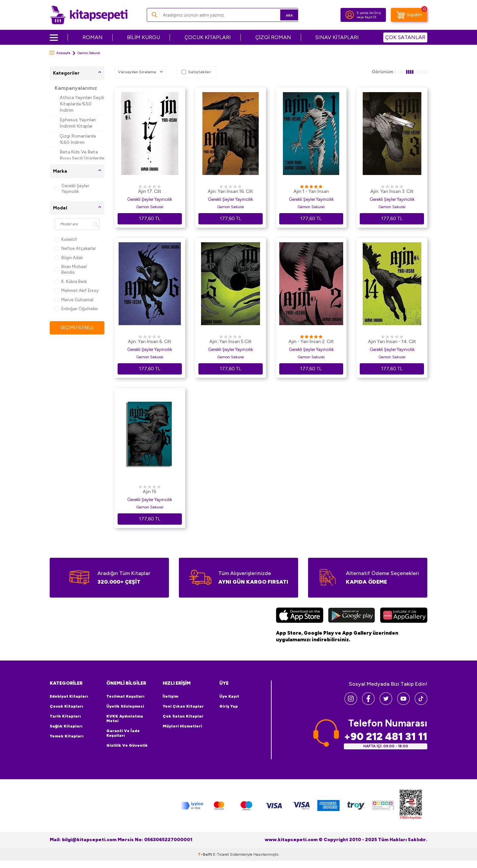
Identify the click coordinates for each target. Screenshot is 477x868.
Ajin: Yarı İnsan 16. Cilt (230, 191)
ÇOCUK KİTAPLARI (208, 37)
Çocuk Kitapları (66, 706)
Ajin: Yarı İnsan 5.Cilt (231, 342)
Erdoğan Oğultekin (76, 309)
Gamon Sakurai (150, 207)
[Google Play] (352, 616)
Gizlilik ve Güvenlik (127, 745)
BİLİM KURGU (143, 37)
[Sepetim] (409, 15)
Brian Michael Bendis (71, 269)
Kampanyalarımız (76, 88)
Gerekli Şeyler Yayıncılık (72, 189)
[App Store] (300, 616)
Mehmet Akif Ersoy (77, 290)
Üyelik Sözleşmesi (125, 706)
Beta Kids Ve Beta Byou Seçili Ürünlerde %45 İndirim (82, 158)
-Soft (205, 854)
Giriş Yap (229, 706)
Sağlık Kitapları (66, 726)
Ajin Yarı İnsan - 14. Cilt (392, 342)
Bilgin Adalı (69, 258)
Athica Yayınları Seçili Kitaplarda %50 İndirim (82, 104)
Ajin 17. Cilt (150, 191)
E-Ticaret (221, 854)
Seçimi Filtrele (77, 328)
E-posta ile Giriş (369, 13)
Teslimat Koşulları (125, 696)
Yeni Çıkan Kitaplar (183, 706)
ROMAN (93, 37)
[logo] (89, 15)
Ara (283, 15)
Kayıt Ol (371, 17)
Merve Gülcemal (74, 300)
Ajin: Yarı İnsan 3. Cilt (392, 191)
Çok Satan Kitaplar (183, 716)
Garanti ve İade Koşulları (123, 733)
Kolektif (66, 239)
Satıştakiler (196, 72)
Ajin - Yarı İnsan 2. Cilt (311, 342)
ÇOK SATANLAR (405, 37)
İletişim (170, 696)
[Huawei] (404, 616)
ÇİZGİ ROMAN (273, 37)
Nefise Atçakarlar (75, 248)
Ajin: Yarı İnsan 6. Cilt (150, 342)
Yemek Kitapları (67, 736)
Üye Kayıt (229, 696)
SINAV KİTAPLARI (337, 37)
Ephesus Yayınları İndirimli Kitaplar (78, 123)
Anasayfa (60, 53)
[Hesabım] (350, 15)
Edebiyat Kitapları (69, 696)
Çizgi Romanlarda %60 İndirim (78, 139)
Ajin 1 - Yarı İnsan (311, 191)
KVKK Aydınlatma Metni (125, 719)
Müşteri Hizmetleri (182, 726)
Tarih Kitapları (65, 716)
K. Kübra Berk (71, 282)
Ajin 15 (150, 492)
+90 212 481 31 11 (386, 736)
